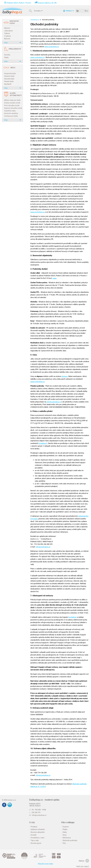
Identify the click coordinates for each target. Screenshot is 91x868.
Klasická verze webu (45, 864)
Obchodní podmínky (69, 840)
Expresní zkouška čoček (13, 108)
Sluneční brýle (9, 76)
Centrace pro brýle (11, 116)
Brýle (13, 68)
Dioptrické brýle (10, 74)
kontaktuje (73, 617)
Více (13, 43)
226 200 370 (35, 812)
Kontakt (33, 835)
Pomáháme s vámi (37, 838)
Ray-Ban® (8, 84)
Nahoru (84, 861)
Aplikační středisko (37, 829)
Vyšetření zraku (10, 111)
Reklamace (66, 838)
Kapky (6, 57)
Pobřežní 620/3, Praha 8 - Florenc (19, 3)
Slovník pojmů (35, 843)
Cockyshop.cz (35, 20)
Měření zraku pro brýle (12, 100)
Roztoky (7, 55)
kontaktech (43, 443)
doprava (65, 376)
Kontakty (38, 11)
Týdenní (7, 33)
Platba (64, 829)
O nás (32, 822)
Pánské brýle (9, 81)
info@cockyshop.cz (54, 402)
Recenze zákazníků (37, 832)
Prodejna (33, 827)
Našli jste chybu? (83, 866)
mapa (54, 278)
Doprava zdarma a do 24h (47, 3)
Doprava (65, 827)
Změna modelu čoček (12, 103)
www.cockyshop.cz (52, 47)
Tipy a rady (34, 840)
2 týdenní (8, 36)
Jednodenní (8, 31)
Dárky (64, 832)
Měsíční (7, 28)
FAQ (63, 843)
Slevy (64, 835)
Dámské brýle (9, 79)
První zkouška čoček (12, 105)
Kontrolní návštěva (11, 113)
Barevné (7, 39)
